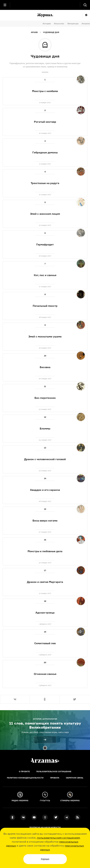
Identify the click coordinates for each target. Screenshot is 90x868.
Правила (55, 778)
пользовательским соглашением (58, 838)
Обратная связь (75, 778)
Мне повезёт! (86, 15)
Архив (34, 32)
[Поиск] (85, 5)
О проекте (24, 772)
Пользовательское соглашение (54, 772)
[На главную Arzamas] (45, 5)
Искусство (59, 24)
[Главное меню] (5, 5)
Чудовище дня (51, 32)
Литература (73, 24)
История (47, 24)
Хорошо (45, 859)
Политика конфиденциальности (25, 778)
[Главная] (45, 760)
